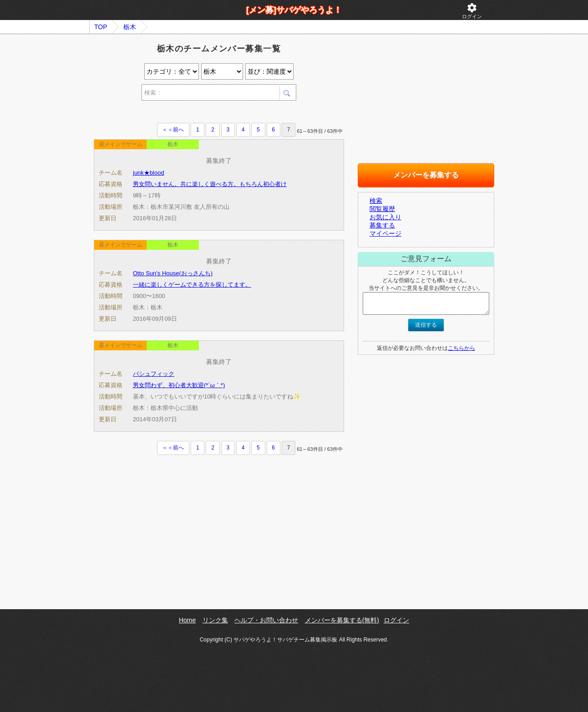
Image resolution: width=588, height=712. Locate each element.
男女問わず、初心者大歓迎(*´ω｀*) (179, 385)
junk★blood (149, 173)
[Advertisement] (200, 113)
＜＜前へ (173, 130)
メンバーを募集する (426, 175)
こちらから (461, 348)
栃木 (130, 27)
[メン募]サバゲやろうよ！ (294, 10)
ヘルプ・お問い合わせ (266, 620)
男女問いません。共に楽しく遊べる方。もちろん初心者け (210, 184)
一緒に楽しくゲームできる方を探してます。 (192, 285)
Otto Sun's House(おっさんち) (173, 273)
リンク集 (215, 620)
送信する (426, 325)
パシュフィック (154, 374)
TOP (101, 27)
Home (187, 620)
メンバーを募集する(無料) (342, 620)
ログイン (472, 11)
